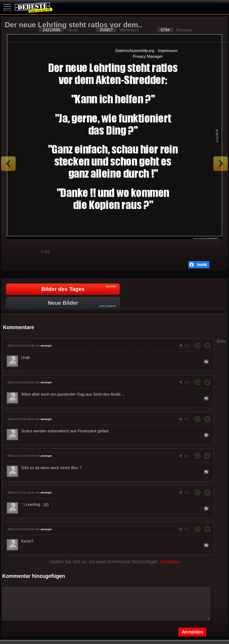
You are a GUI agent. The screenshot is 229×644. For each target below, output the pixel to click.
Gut (12, 252)
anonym (46, 346)
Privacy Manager (148, 56)
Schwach (31, 252)
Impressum (168, 51)
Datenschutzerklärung (135, 51)
